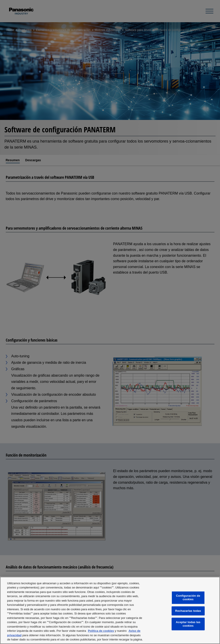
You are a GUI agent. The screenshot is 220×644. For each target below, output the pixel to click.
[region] (110, 610)
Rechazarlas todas (188, 611)
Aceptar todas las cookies (188, 624)
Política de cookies (101, 631)
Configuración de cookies (188, 598)
